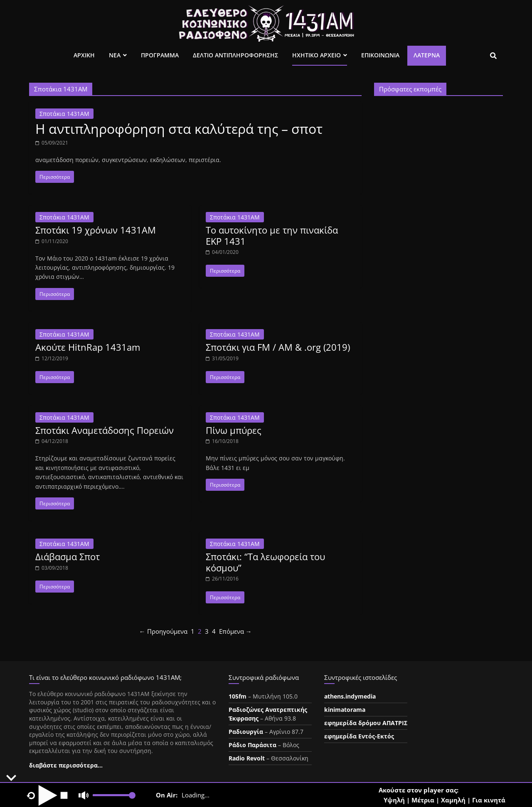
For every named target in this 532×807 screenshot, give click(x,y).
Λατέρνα (427, 55)
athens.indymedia (350, 696)
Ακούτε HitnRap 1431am (88, 347)
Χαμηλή (453, 800)
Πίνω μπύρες (234, 430)
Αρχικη (84, 55)
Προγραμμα (160, 55)
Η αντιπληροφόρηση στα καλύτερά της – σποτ (179, 129)
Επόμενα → (235, 631)
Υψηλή (394, 800)
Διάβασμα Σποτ (68, 556)
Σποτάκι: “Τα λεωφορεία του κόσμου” (265, 562)
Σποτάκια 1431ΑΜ (64, 114)
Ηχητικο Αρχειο (316, 55)
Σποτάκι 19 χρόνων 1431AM (96, 230)
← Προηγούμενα (163, 631)
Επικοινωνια (380, 55)
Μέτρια (423, 800)
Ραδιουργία (246, 732)
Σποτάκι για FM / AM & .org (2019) (278, 347)
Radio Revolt (247, 758)
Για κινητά (489, 800)
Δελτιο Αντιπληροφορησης (235, 55)
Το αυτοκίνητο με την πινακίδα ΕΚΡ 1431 (272, 235)
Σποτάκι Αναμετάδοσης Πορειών (105, 430)
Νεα (115, 55)
